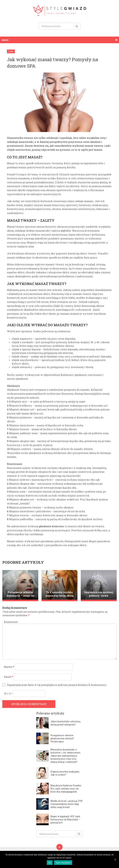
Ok (50, 863)
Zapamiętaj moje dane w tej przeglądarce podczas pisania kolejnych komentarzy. (57, 685)
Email (8, 677)
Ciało (11, 51)
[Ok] (115, 860)
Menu (5, 40)
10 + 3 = (9, 693)
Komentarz (11, 622)
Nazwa (9, 667)
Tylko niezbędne (63, 863)
